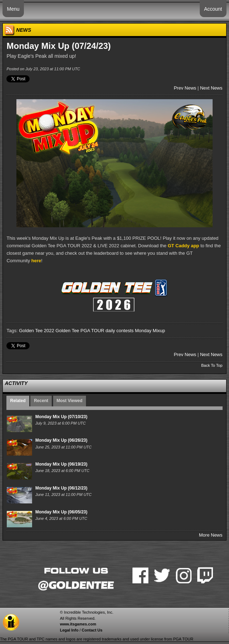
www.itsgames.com (78, 624)
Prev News (185, 88)
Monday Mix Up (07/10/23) (61, 417)
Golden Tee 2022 (37, 331)
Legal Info (69, 630)
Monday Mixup (150, 331)
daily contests (120, 331)
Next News (211, 88)
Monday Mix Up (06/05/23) (61, 512)
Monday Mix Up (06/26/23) (61, 440)
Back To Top (212, 365)
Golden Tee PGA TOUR (80, 331)
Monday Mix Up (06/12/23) (61, 488)
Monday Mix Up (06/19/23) (61, 464)
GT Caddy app (183, 246)
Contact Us (92, 630)
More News (211, 535)
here (36, 261)
